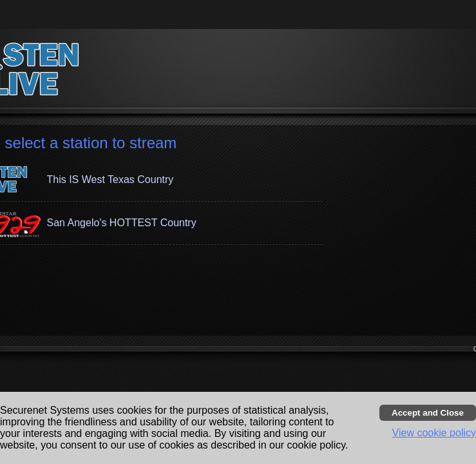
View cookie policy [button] (434, 433)
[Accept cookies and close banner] (428, 413)
